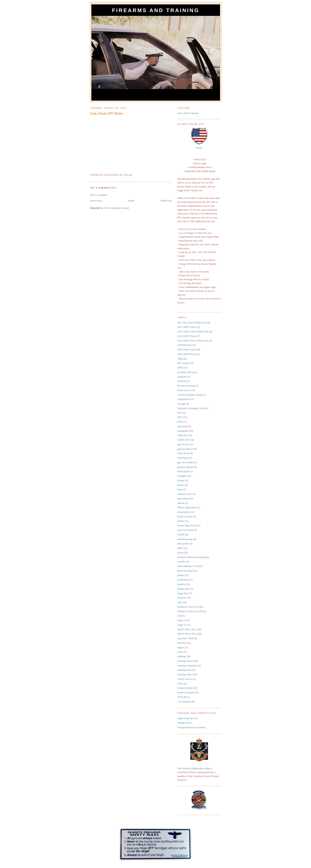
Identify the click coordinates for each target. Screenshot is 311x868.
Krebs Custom (185, 516)
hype (180, 489)
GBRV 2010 (184, 440)
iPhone (181, 503)
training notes (184, 670)
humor (181, 485)
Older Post (166, 201)
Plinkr (199, 148)
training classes (185, 661)
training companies (187, 665)
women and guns (186, 692)
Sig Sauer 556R (185, 638)
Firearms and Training (156, 10)
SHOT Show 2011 (187, 629)
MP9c (180, 548)
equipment (183, 431)
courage (181, 404)
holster (181, 480)
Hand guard (183, 471)
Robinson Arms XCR (188, 607)
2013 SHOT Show (187, 327)
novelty (181, 562)
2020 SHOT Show (187, 350)
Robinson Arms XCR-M (190, 611)
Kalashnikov (184, 512)
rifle (179, 602)
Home (131, 201)
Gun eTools (183, 453)
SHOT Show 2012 (187, 634)
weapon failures (186, 688)
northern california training (191, 557)
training (181, 656)
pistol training (185, 571)
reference (182, 598)
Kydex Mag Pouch (187, 525)
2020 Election (185, 345)
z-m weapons (184, 702)
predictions (183, 580)
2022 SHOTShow (187, 354)
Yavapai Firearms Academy (192, 727)
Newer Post (96, 201)
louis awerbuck (185, 530)
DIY (180, 413)
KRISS (181, 521)
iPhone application (187, 507)
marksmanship (185, 539)
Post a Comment (99, 195)
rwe (179, 616)
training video (185, 674)
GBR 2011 (183, 435)
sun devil (182, 643)
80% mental (183, 363)
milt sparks (183, 543)
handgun (182, 476)
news (180, 553)
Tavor (180, 652)
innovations (183, 498)
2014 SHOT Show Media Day (193, 341)
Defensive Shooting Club (190, 408)
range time (183, 593)
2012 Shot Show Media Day (192, 323)
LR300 (181, 535)
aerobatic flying (185, 372)
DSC (180, 417)
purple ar (182, 584)
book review (184, 390)
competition (183, 399)
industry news (185, 494)
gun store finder (185, 462)
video (180, 683)
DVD (180, 422)
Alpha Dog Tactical (187, 718)
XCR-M (182, 697)
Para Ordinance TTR (188, 566)
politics (181, 575)
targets (181, 647)
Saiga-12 (182, 625)
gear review (183, 444)
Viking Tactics (185, 723)
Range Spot (183, 589)
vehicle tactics (185, 679)
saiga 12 (182, 620)
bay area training (186, 386)
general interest (185, 449)
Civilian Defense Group (190, 395)
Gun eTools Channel (188, 113)
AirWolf (182, 381)
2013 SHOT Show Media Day (193, 331)
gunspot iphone (185, 467)
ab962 (180, 368)
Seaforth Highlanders (193, 768)
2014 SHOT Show (187, 336)
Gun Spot (182, 458)
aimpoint (182, 377)
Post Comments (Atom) (117, 208)
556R (180, 359)
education (182, 426)
